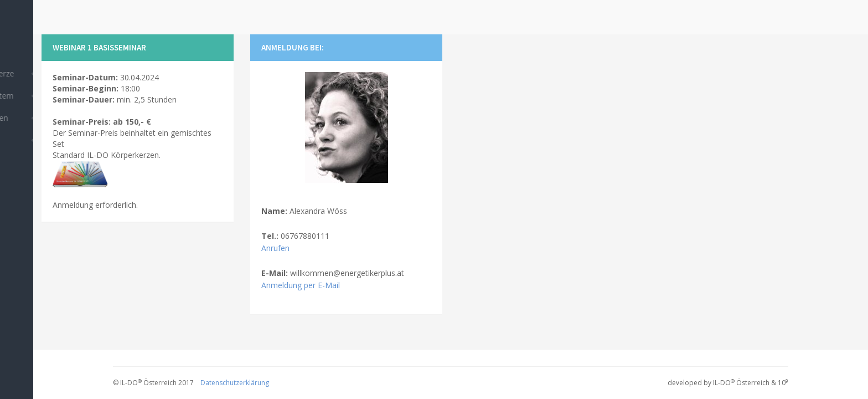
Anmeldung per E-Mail (301, 285)
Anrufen (275, 248)
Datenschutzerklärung (235, 383)
